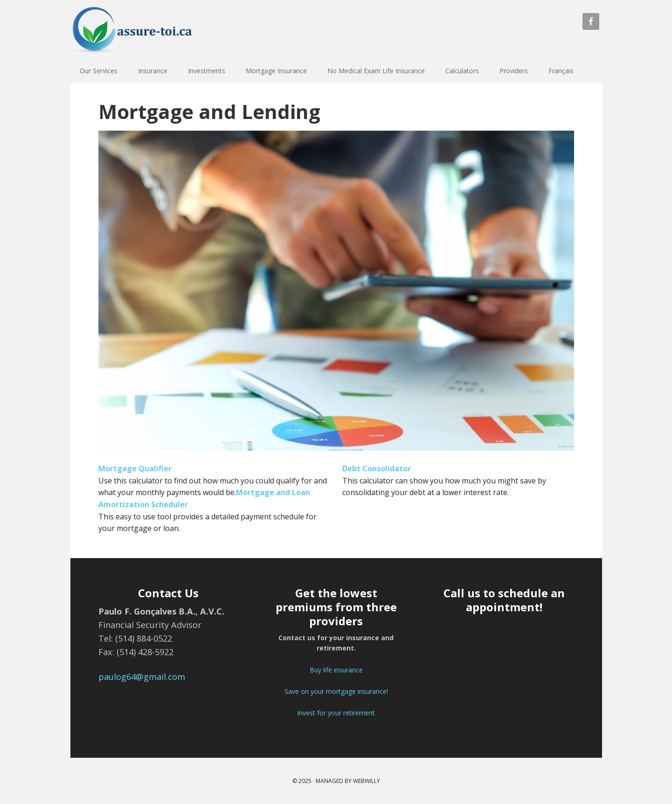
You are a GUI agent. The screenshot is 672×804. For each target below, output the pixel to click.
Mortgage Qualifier (135, 468)
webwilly (367, 781)
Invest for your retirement (336, 713)
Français (561, 71)
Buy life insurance (336, 670)
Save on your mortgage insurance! (336, 691)
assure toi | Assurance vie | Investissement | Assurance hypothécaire (140, 33)
